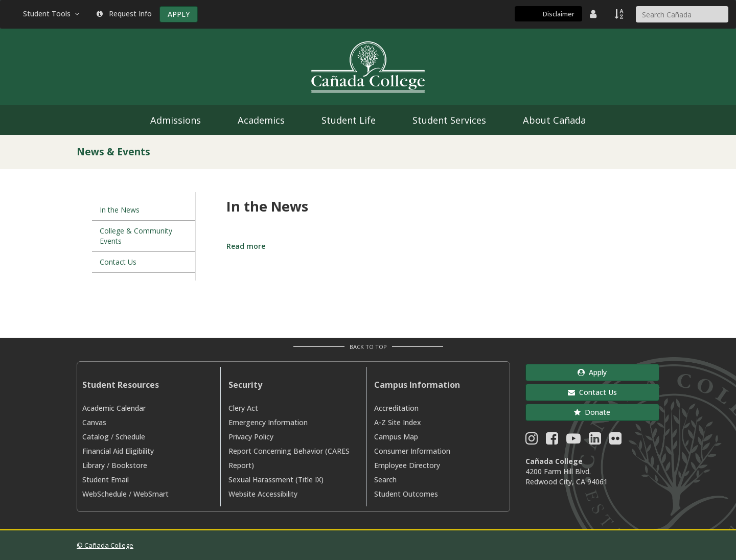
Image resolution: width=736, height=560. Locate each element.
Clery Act (243, 408)
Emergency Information (268, 422)
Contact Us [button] (592, 392)
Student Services (449, 120)
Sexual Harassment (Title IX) (276, 480)
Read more (246, 246)
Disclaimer (559, 14)
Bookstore (129, 465)
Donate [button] (592, 412)
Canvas (94, 422)
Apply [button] (592, 372)
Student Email (106, 480)
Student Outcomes (406, 494)
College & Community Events (136, 236)
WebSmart (151, 494)
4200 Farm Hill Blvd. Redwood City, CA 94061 (567, 476)
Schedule (130, 437)
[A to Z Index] (620, 14)
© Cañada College (105, 545)
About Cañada (554, 120)
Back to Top (368, 347)
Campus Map (396, 437)
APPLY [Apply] (179, 14)
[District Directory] (594, 14)
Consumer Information (412, 451)
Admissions (176, 120)
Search (385, 480)
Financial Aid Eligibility (118, 451)
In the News (120, 210)
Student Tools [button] (52, 14)
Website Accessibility (263, 494)
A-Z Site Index (398, 422)
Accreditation (396, 408)
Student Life (349, 120)
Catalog (96, 437)
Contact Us (118, 262)
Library (94, 465)
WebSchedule (105, 494)
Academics (261, 120)
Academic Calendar (114, 408)
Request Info (124, 14)
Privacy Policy (251, 437)
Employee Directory (407, 465)
